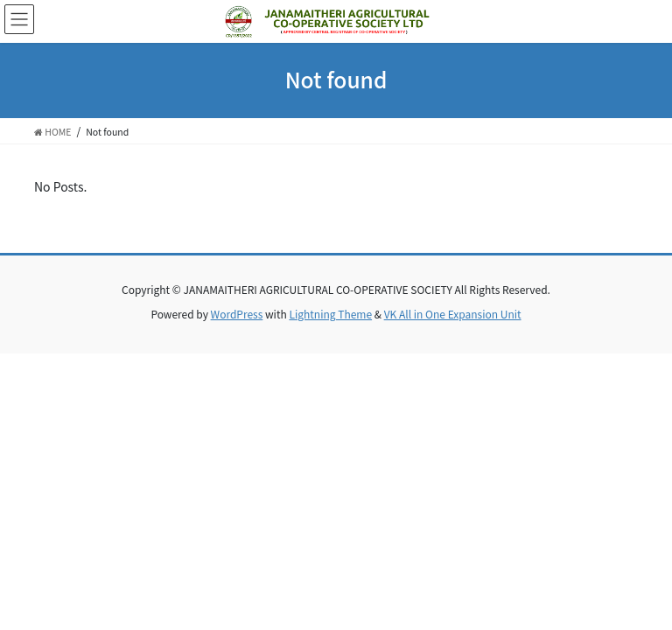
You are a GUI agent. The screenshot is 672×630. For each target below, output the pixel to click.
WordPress (237, 314)
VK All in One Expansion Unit (453, 314)
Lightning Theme (330, 314)
